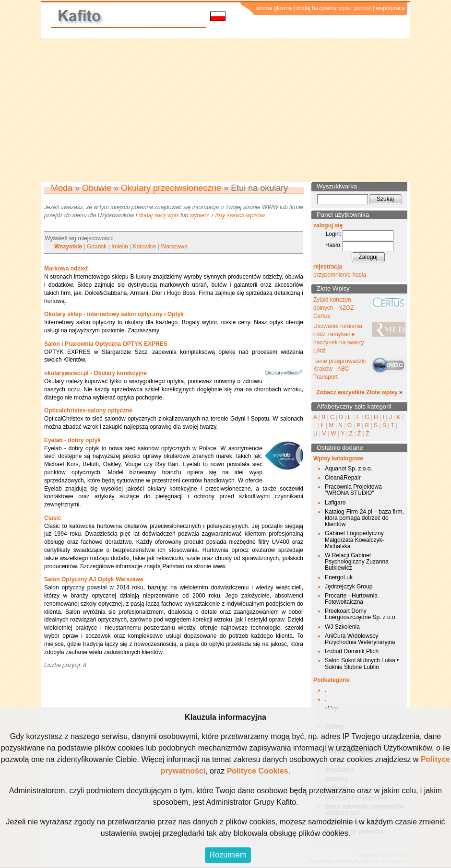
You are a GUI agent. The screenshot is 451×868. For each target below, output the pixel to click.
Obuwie (97, 188)
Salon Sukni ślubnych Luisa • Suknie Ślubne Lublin (362, 663)
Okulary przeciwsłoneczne (171, 188)
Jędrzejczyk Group (349, 586)
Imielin (120, 246)
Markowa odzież (66, 269)
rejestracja (328, 267)
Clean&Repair (343, 478)
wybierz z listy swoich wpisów (227, 215)
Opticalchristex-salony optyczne (88, 411)
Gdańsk (97, 246)
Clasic (53, 518)
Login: (334, 234)
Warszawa (174, 246)
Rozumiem (228, 855)
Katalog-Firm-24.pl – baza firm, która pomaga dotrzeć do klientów (364, 518)
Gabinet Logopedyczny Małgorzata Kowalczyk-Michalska (354, 540)
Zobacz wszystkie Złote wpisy (357, 392)
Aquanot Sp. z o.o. (349, 469)
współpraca (390, 8)
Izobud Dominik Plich (352, 651)
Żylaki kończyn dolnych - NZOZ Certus (334, 308)
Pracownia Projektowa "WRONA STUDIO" (353, 490)
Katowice (145, 246)
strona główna (274, 8)
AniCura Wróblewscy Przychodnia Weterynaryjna (360, 639)
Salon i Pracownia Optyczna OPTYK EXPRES (106, 344)
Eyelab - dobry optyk (72, 440)
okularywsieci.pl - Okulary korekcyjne (95, 373)
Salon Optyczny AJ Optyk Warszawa (94, 579)
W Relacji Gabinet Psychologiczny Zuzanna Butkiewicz (357, 562)
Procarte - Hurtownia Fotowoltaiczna (351, 599)
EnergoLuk (339, 577)
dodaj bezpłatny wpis (323, 8)
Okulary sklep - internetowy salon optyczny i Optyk (114, 314)
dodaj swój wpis (159, 215)
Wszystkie (68, 246)
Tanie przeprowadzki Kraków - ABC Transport (339, 369)
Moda (62, 188)
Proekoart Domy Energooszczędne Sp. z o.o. (361, 614)
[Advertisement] (225, 110)
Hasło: (333, 245)
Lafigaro (335, 503)
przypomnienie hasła (340, 275)
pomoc (363, 8)
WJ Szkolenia (342, 627)
